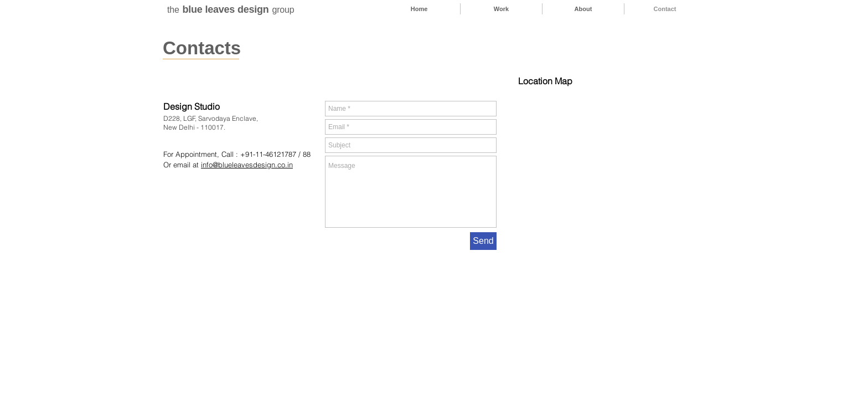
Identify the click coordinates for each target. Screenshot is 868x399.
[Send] (483, 241)
